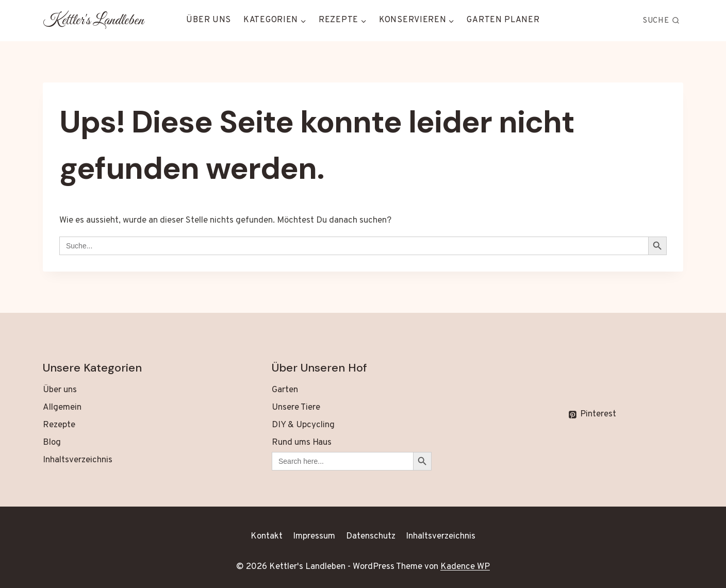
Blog (52, 443)
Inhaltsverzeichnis (78, 460)
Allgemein (62, 408)
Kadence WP (465, 567)
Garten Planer (503, 20)
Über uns (209, 20)
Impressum (314, 536)
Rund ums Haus (302, 443)
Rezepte (59, 425)
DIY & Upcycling (303, 425)
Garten (285, 390)
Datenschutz (371, 536)
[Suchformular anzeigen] (662, 21)
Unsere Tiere (296, 408)
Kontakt (267, 536)
